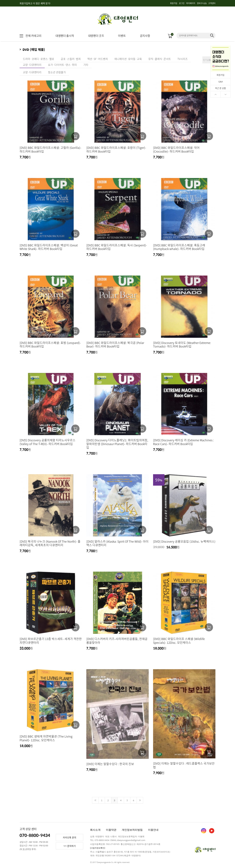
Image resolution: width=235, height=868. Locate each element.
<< (95, 800)
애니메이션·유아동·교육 (128, 59)
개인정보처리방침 (132, 830)
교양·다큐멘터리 (32, 65)
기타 (86, 65)
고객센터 (212, 3)
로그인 (182, 3)
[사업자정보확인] (98, 848)
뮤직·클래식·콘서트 (160, 59)
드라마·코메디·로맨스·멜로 (39, 59)
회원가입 (174, 3)
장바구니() (202, 3)
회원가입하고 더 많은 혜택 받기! (35, 3)
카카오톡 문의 (70, 837)
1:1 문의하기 (70, 846)
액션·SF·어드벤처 (98, 59)
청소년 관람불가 (57, 72)
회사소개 (95, 830)
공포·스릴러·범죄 (71, 59)
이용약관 (111, 830)
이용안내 (153, 830)
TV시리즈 (183, 59)
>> (140, 800)
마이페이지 (191, 3)
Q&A (221, 82)
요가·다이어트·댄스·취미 (62, 65)
